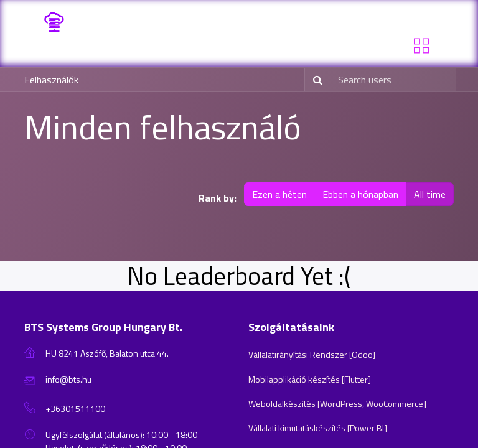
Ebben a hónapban (360, 194)
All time (430, 194)
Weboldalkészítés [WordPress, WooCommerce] (337, 404)
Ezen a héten (279, 194)
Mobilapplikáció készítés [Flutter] (310, 379)
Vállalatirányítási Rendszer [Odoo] (312, 354)
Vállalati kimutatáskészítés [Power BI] (318, 428)
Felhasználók (51, 80)
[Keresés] (315, 80)
